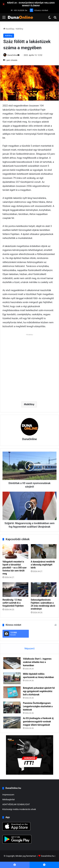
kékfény (30, 404)
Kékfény (20, 29)
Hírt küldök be (19, 10)
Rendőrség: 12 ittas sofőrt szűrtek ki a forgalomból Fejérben (13, 603)
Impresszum (8, 795)
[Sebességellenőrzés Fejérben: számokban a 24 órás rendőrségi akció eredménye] (44, 590)
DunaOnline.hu (48, 856)
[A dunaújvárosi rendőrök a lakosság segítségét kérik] (44, 551)
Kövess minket (39, 10)
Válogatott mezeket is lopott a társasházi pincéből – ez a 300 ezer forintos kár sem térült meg (15, 568)
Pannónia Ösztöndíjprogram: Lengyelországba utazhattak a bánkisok (38, 706)
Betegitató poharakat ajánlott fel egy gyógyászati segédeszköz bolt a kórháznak (39, 691)
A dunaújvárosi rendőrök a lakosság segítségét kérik (43, 565)
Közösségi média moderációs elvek (19, 809)
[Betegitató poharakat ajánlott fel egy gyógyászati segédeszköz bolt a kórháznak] (12, 692)
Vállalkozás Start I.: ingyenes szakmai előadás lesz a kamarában (37, 662)
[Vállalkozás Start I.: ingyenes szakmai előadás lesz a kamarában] (12, 663)
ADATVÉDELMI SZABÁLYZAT (16, 804)
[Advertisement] (29, 366)
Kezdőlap (9, 29)
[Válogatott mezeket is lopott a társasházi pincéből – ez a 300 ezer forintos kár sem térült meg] (15, 551)
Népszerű (29, 649)
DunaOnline (12, 55)
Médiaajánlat (8, 799)
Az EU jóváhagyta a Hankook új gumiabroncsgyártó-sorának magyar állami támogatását (38, 722)
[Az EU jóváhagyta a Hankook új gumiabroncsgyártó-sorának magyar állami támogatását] (12, 723)
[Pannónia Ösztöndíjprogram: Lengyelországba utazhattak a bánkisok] (12, 707)
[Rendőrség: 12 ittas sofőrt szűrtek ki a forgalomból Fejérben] (15, 590)
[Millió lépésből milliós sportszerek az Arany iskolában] (12, 678)
